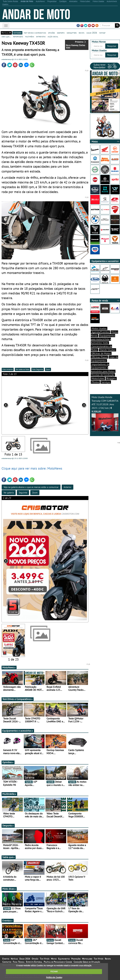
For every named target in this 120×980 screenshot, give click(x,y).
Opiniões (8, 762)
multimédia (30, 36)
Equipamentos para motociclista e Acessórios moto (103, 339)
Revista (108, 959)
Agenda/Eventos (100, 332)
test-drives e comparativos (35, 33)
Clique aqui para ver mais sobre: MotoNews (32, 468)
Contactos (7, 962)
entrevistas (41, 36)
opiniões (51, 33)
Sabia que (9, 857)
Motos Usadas (99, 328)
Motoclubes (98, 378)
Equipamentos (64, 959)
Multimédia (9, 794)
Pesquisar (112, 46)
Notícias (14, 959)
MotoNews (9, 667)
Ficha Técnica (19, 962)
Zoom (48, 369)
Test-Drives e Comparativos (18, 699)
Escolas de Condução (103, 375)
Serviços (106, 382)
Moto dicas (9, 889)
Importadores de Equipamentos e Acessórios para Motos (103, 368)
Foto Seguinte (38, 369)
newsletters (72, 33)
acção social (53, 36)
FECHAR (54, 971)
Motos (54, 959)
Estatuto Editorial (34, 962)
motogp (102, 33)
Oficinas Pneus (99, 357)
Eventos (8, 921)
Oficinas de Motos (101, 353)
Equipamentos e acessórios (18, 731)
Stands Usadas (107, 350)
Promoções (76, 959)
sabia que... (6, 36)
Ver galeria (9, 493)
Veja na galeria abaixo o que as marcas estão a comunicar (31, 487)
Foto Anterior (8, 369)
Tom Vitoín (45, 959)
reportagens (18, 36)
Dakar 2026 (25, 959)
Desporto (8, 826)
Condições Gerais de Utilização (87, 962)
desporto (61, 33)
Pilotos (95, 382)
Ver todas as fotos (22, 369)
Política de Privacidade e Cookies (58, 962)
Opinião (35, 959)
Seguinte (23, 493)
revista (82, 33)
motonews (17, 33)
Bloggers (111, 378)
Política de (54, 977)
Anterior (67, 487)
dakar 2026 (92, 33)
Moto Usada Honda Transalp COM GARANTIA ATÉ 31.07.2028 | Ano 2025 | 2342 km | (105, 413)
